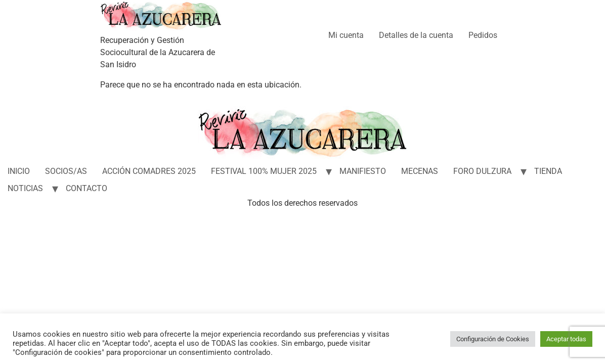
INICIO (19, 171)
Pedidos (483, 35)
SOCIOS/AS (66, 171)
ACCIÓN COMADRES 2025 (149, 171)
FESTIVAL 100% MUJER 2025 (264, 171)
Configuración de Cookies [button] (493, 339)
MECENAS (420, 171)
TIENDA (548, 171)
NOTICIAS (25, 188)
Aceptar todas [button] (566, 339)
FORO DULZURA (482, 171)
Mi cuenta (346, 35)
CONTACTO (87, 188)
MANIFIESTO (363, 171)
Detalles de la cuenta (416, 35)
